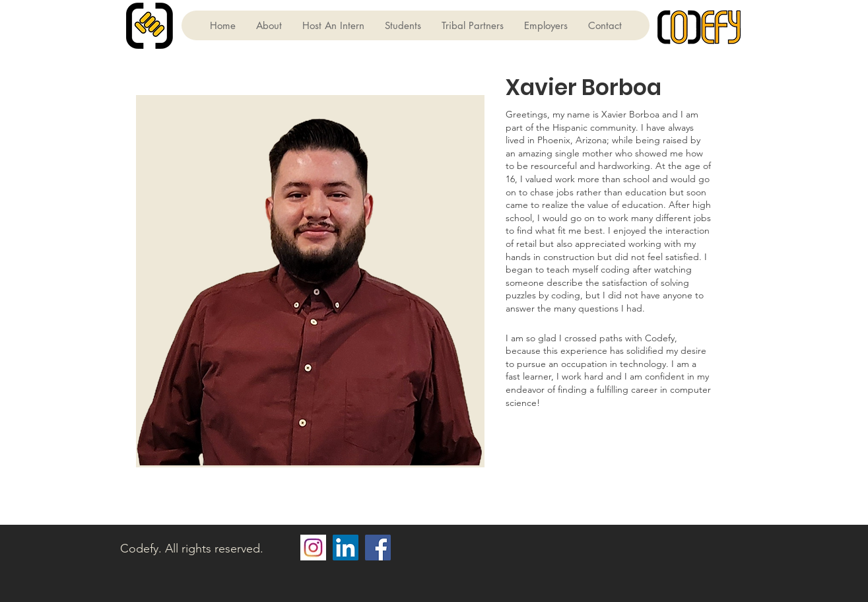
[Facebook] (378, 548)
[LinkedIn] (346, 548)
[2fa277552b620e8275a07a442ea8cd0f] (313, 548)
